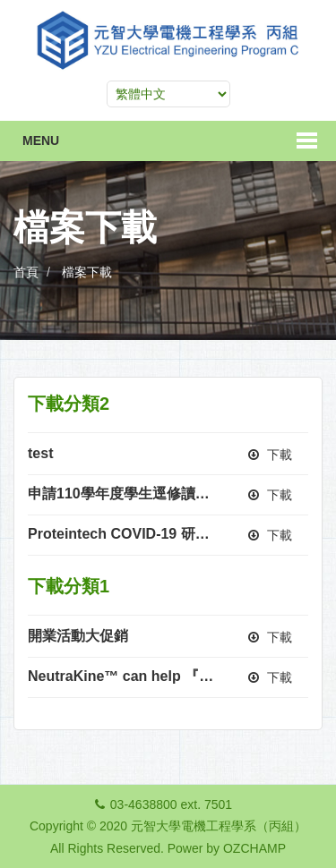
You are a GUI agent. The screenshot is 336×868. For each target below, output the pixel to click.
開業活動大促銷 (78, 636)
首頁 (26, 272)
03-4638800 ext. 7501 (171, 804)
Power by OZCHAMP (227, 848)
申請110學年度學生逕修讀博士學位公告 (155, 494)
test (40, 453)
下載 (270, 455)
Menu (41, 140)
